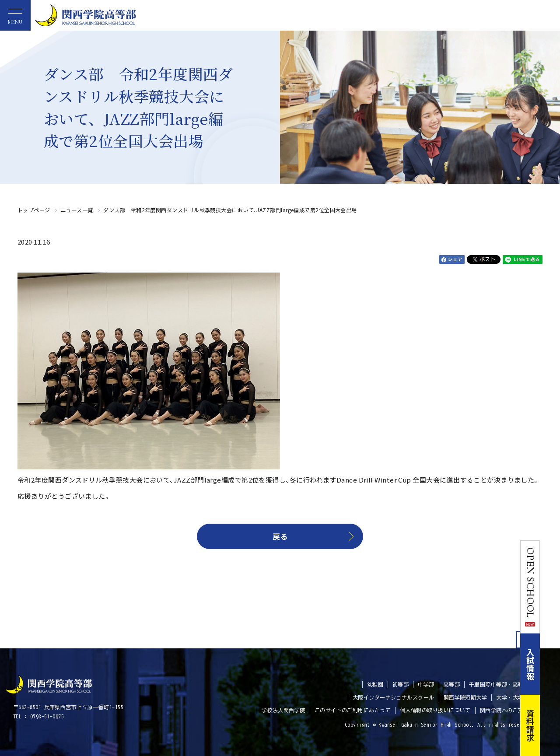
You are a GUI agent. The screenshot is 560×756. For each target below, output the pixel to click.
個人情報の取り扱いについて (435, 710)
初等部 (401, 684)
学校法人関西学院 (283, 710)
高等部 (452, 684)
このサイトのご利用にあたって (353, 710)
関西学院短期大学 (465, 697)
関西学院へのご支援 (504, 710)
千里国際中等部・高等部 (499, 684)
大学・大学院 (513, 697)
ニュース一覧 (77, 210)
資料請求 (550, 725)
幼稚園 (375, 684)
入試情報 (550, 664)
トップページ (34, 210)
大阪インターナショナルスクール (394, 697)
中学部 (426, 684)
